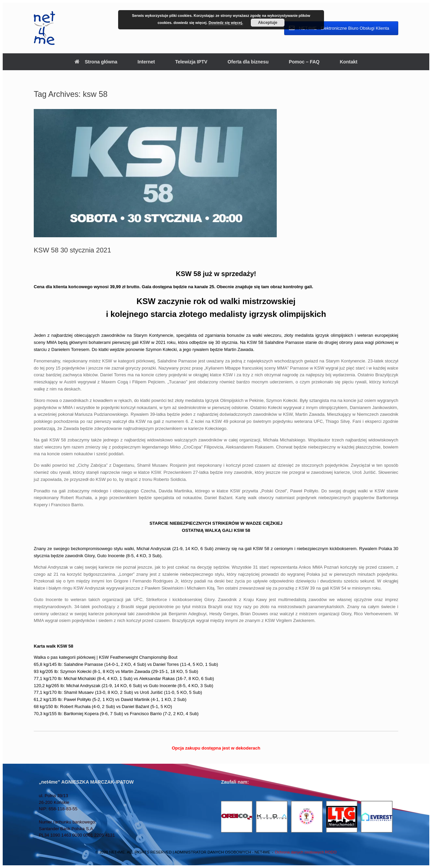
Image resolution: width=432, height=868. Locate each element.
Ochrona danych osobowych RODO (306, 852)
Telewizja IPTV (191, 62)
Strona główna (96, 62)
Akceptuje (267, 23)
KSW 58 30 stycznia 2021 (72, 250)
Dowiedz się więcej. (226, 23)
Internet (146, 62)
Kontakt (349, 62)
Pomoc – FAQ (304, 62)
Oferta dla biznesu (248, 62)
